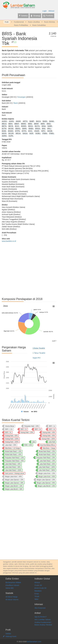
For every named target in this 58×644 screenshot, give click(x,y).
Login (45, 11)
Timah (37, 596)
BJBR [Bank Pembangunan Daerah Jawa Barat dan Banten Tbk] (50, 126)
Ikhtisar (37, 582)
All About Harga (11, 597)
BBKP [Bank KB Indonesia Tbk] (17, 124)
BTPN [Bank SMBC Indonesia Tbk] (18, 131)
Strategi (35, 16)
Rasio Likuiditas (34, 22)
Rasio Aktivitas (50, 22)
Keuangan (22, 97)
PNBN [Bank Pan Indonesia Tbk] (45, 133)
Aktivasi (51, 11)
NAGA (25, 133)
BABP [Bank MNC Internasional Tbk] (32, 121)
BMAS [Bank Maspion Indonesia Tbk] (18, 128)
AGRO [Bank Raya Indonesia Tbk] (5, 121)
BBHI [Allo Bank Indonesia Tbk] (11, 124)
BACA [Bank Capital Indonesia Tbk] (39, 121)
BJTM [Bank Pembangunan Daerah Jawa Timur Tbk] (4, 128)
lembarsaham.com (34, 642)
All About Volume (12, 600)
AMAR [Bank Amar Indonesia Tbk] (18, 121)
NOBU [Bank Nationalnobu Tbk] (38, 133)
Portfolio (48, 16)
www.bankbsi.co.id (9, 241)
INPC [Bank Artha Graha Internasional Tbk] (44, 131)
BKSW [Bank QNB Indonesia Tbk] (11, 128)
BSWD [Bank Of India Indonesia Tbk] (11, 131)
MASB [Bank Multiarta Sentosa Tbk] (50, 131)
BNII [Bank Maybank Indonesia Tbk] (44, 128)
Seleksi (23, 16)
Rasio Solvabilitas (39, 25)
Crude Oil (38, 585)
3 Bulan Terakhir (39, 348)
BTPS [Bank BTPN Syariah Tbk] (24, 131)
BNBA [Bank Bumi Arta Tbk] (31, 128)
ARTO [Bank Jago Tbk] (25, 121)
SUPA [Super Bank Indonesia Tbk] (11, 136)
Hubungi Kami (11, 636)
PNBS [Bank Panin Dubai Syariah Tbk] (52, 133)
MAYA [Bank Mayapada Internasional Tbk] (4, 133)
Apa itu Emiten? (41, 617)
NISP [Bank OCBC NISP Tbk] (32, 133)
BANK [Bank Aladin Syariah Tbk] (52, 121)
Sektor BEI (10, 588)
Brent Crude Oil (40, 588)
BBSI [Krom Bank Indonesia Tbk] (49, 124)
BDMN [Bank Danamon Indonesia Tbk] (24, 126)
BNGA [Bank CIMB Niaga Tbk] (38, 128)
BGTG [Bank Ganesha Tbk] (37, 126)
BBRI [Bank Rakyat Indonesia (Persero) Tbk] (43, 124)
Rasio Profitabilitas (21, 25)
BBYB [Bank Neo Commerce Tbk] (11, 126)
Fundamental (19, 22)
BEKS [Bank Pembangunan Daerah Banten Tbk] (31, 126)
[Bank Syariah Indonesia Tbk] (12, 42)
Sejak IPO (37, 358)
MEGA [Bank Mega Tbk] (18, 133)
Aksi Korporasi (40, 608)
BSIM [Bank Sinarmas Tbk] (4, 131)
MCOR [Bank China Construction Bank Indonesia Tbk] (11, 133)
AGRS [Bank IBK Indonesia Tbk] (12, 121)
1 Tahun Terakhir (39, 353)
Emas (37, 594)
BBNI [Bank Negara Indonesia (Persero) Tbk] (30, 124)
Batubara (38, 591)
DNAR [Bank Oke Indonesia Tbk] (37, 131)
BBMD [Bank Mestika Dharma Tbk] (24, 124)
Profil (7, 22)
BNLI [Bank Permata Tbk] (50, 128)
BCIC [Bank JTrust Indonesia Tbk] (17, 126)
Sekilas (8, 634)
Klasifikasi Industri (12, 585)
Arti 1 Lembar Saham (43, 620)
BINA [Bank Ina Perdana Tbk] (44, 126)
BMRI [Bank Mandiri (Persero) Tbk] (25, 128)
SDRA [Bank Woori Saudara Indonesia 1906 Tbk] (4, 136)
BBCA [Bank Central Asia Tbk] (4, 124)
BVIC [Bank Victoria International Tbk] (31, 131)
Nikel (36, 599)
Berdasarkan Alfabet (13, 582)
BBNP (37, 124)
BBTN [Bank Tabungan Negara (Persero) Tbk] (4, 126)
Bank (16, 103)
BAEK (45, 121)
